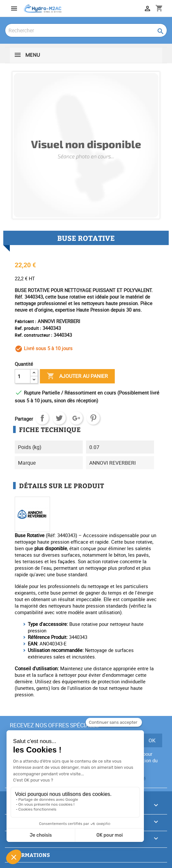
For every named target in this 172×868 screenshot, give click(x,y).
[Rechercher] (86, 30)
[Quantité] (23, 376)
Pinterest (93, 418)
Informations (29, 855)
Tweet (59, 418)
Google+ (76, 418)
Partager (42, 418)
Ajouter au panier (77, 376)
